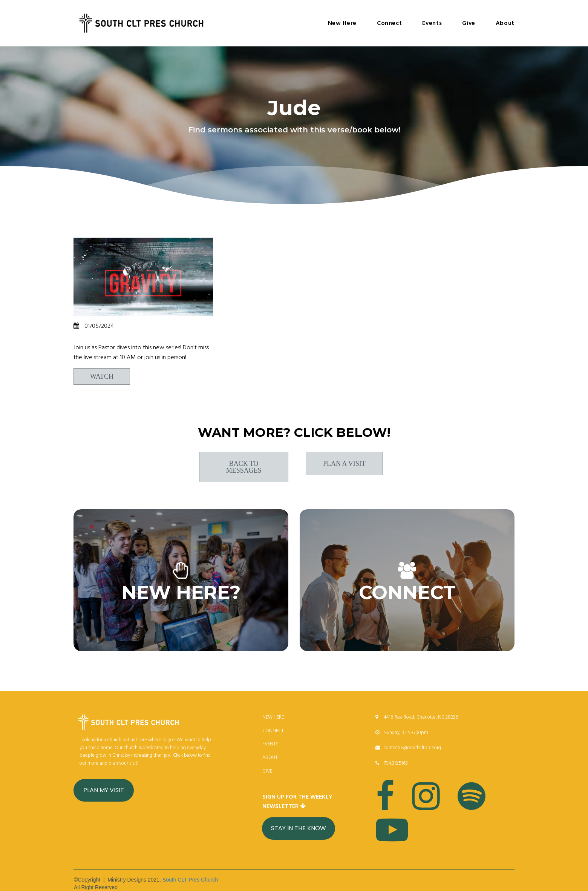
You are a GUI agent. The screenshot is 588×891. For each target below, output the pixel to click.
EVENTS (270, 744)
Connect (389, 23)
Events (432, 23)
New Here (342, 23)
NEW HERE (273, 717)
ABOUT (270, 758)
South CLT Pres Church (190, 880)
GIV (266, 771)
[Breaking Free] (143, 277)
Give (469, 23)
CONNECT (273, 731)
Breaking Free (102, 337)
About (505, 23)
